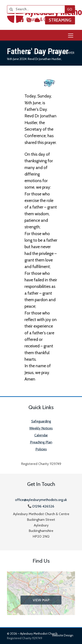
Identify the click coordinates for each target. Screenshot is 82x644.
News (41, 53)
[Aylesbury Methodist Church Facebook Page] (22, 21)
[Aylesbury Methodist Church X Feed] (29, 21)
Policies (41, 449)
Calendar (41, 435)
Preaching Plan (41, 442)
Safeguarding (41, 421)
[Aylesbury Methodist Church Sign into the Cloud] (37, 21)
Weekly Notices (41, 428)
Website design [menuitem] (63, 635)
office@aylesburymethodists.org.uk (41, 500)
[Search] (38, 9)
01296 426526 (43, 506)
